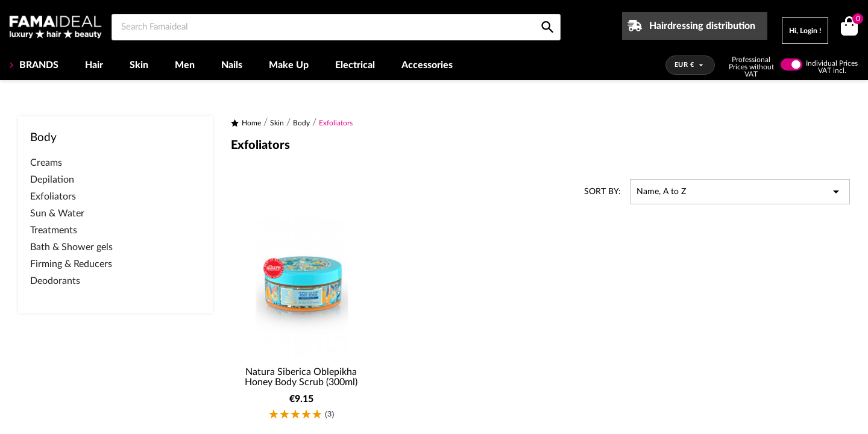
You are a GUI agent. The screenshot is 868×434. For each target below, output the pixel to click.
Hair (94, 65)
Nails (232, 65)
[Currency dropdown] (690, 65)
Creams (46, 163)
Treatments (54, 230)
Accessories (427, 65)
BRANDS (38, 65)
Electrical (355, 65)
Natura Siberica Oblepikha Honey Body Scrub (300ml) (301, 377)
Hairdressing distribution (702, 26)
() (856, 20)
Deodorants (55, 281)
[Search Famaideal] (336, 27)
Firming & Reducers (71, 264)
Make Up (289, 65)
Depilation (52, 180)
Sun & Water (57, 213)
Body (43, 138)
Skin (139, 65)
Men (185, 65)
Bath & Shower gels (71, 247)
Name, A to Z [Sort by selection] (740, 192)
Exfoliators (53, 197)
